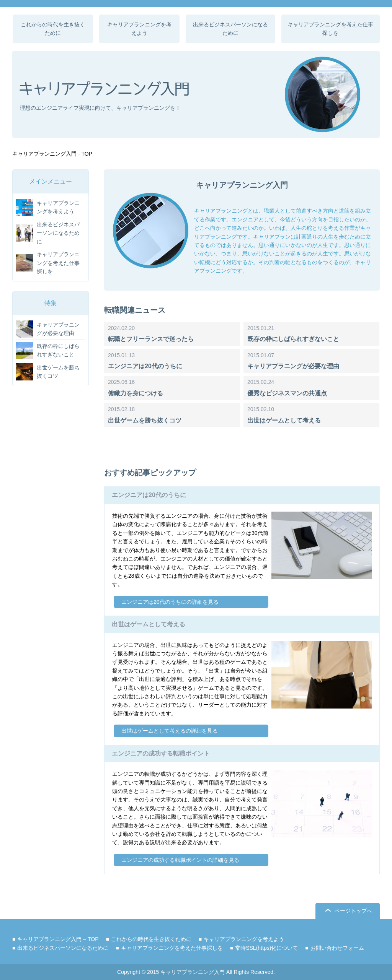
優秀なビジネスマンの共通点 (287, 393)
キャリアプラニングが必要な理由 (293, 366)
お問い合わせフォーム (337, 948)
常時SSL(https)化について (266, 948)
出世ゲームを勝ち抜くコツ (145, 420)
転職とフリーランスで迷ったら (151, 339)
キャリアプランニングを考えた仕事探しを (330, 29)
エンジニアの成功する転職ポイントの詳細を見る (180, 860)
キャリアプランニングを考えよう (139, 29)
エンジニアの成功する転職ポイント (161, 753)
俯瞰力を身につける (136, 393)
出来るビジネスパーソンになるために (230, 29)
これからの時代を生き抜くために (53, 29)
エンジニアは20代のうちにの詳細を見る (170, 602)
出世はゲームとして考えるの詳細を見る (170, 731)
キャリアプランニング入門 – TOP (58, 939)
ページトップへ (353, 911)
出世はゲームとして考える (284, 420)
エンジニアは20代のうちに (145, 366)
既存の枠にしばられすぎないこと (293, 339)
